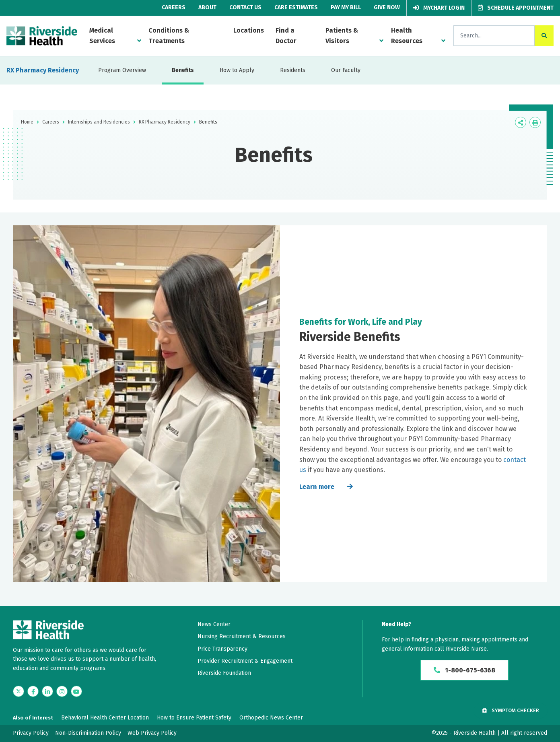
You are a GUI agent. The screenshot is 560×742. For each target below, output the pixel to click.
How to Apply (237, 70)
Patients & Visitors (342, 36)
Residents (293, 70)
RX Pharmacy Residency (43, 70)
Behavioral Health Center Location (105, 718)
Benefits (183, 70)
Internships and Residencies (99, 122)
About (207, 7)
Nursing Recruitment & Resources (242, 636)
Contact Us (245, 7)
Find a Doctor (286, 36)
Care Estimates (296, 7)
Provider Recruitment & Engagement (245, 661)
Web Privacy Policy (152, 733)
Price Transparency (222, 649)
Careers (174, 7)
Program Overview (122, 70)
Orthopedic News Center (271, 718)
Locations (249, 30)
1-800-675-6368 (464, 670)
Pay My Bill (346, 7)
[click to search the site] (544, 36)
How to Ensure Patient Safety (194, 718)
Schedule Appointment (516, 8)
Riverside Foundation (224, 673)
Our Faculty (346, 70)
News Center (214, 624)
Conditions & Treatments (169, 36)
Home (27, 122)
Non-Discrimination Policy (88, 733)
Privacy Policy (31, 733)
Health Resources (407, 36)
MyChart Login (439, 8)
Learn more (317, 487)
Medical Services (102, 36)
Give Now (387, 7)
